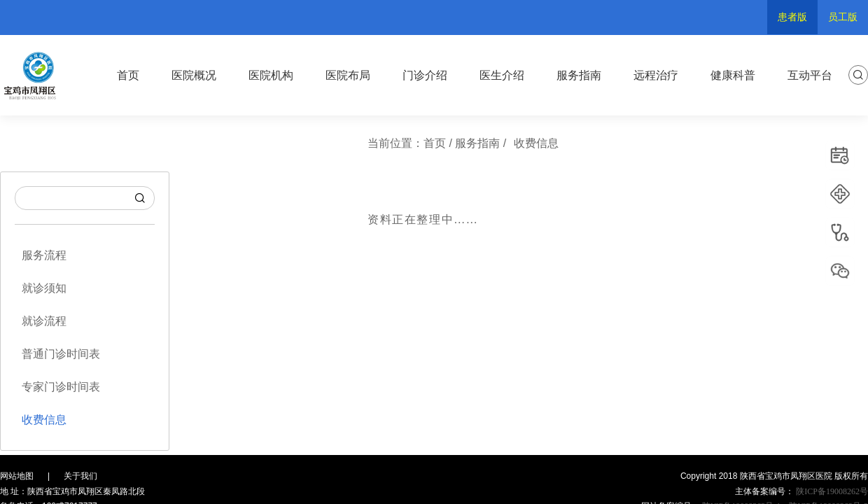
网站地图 (17, 476)
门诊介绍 (425, 75)
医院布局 (348, 75)
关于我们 (80, 476)
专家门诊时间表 (61, 387)
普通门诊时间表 (61, 354)
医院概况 (194, 75)
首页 (128, 75)
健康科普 (733, 75)
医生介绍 (502, 75)
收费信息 (44, 420)
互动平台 (810, 75)
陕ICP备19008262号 (831, 491)
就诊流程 (44, 321)
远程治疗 (656, 75)
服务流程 (44, 255)
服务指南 (579, 75)
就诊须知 (44, 288)
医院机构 (271, 75)
